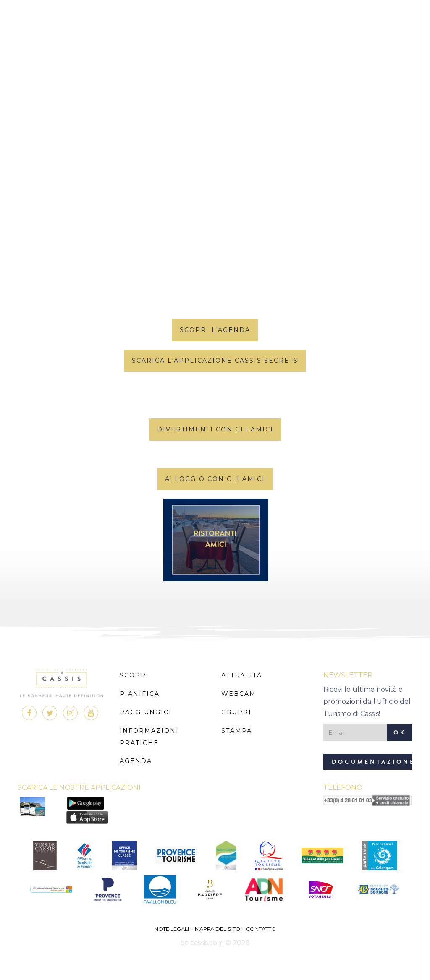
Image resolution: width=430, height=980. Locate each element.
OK (400, 733)
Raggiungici (146, 712)
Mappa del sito (218, 929)
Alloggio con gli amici (215, 479)
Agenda (136, 761)
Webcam (239, 694)
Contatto (261, 929)
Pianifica (140, 694)
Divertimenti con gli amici (215, 429)
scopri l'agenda (215, 330)
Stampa (237, 731)
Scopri (134, 675)
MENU (215, 31)
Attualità (242, 675)
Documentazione (372, 762)
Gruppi (236, 712)
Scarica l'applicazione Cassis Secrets (215, 361)
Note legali (172, 929)
